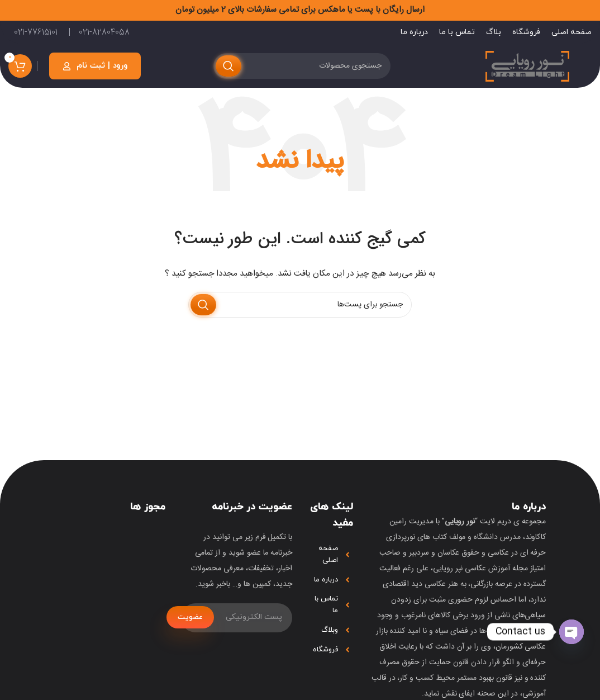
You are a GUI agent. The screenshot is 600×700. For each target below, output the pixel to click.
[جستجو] (302, 65)
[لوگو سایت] (527, 65)
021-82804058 (104, 30)
